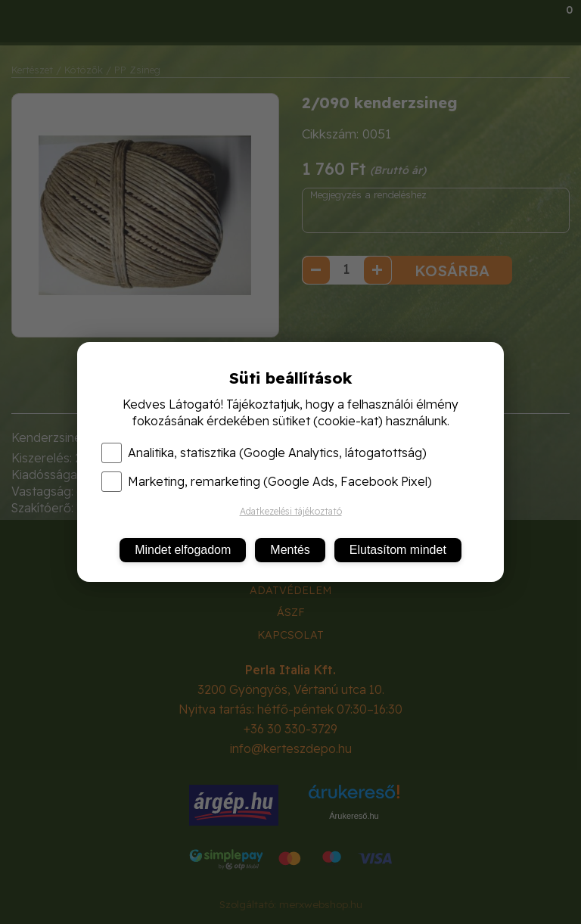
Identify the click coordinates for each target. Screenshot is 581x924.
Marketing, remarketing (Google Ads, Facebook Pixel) (267, 481)
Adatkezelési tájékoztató (291, 511)
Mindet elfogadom (183, 550)
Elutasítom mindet (398, 550)
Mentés (290, 550)
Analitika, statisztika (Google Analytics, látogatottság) (264, 453)
